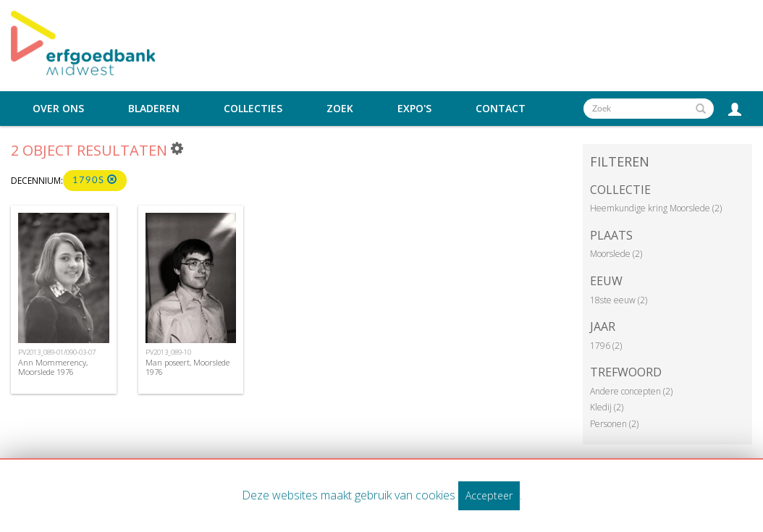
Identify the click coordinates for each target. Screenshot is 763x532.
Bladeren (154, 109)
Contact (501, 109)
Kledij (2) (607, 407)
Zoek (340, 109)
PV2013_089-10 (168, 352)
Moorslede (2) (616, 254)
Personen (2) (614, 424)
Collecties (253, 109)
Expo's (414, 109)
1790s (95, 180)
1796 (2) (606, 346)
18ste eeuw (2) (619, 300)
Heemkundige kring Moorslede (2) (656, 208)
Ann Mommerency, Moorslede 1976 (53, 367)
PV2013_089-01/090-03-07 (57, 352)
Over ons (58, 109)
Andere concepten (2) (631, 391)
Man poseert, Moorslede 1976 (187, 367)
